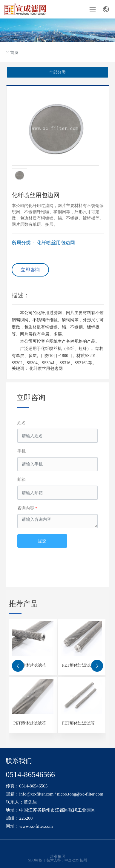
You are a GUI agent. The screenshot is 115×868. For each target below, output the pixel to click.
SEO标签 (36, 860)
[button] (18, 666)
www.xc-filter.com (36, 826)
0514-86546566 (30, 774)
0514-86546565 (33, 786)
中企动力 (72, 860)
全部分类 (57, 72)
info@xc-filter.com (36, 794)
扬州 (83, 860)
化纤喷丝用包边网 (56, 243)
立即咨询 (30, 270)
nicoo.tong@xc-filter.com (80, 794)
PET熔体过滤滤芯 (30, 665)
